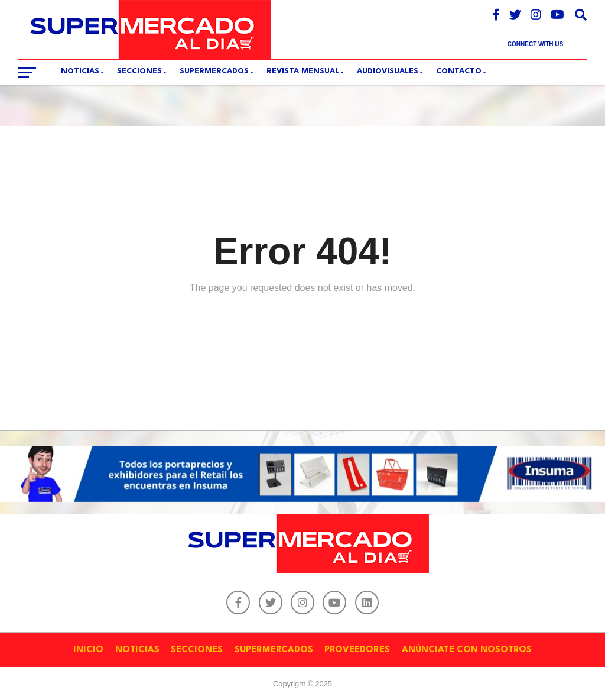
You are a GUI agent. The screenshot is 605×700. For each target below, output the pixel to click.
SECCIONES (139, 71)
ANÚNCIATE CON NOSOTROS (467, 650)
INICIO (88, 650)
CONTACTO (459, 71)
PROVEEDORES (357, 650)
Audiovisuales (388, 71)
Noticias (80, 71)
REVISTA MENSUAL (303, 71)
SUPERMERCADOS (214, 71)
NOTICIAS (137, 650)
